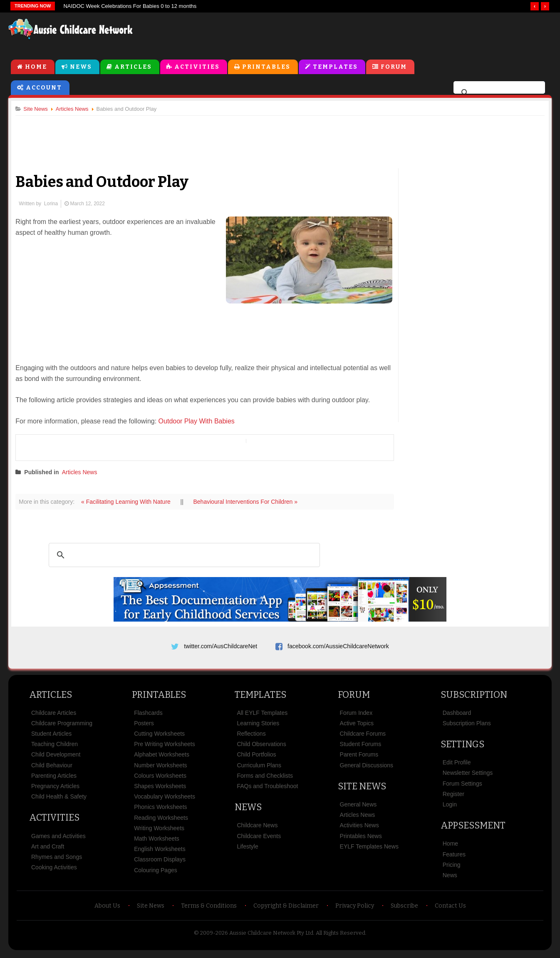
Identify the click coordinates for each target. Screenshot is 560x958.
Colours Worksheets (160, 779)
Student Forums (361, 748)
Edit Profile (457, 766)
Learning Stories (258, 727)
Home (36, 67)
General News (358, 808)
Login (450, 808)
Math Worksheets (157, 842)
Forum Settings (462, 787)
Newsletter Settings (468, 777)
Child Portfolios (256, 759)
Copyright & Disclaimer (286, 909)
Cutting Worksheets (159, 737)
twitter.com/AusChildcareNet (221, 647)
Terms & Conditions (209, 909)
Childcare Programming (62, 727)
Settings (462, 748)
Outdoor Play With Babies (199, 422)
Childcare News (257, 829)
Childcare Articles (54, 717)
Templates (335, 67)
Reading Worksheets (161, 821)
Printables (266, 67)
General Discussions (367, 769)
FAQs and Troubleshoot (267, 790)
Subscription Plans (467, 727)
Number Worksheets (160, 769)
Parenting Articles (54, 779)
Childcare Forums (363, 737)
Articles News (83, 473)
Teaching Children (55, 748)
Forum (394, 67)
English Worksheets (160, 853)
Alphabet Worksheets (162, 759)
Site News (362, 790)
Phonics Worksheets (160, 811)
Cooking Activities (54, 871)
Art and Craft (48, 850)
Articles (133, 67)
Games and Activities (58, 840)
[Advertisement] (363, 33)
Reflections (251, 737)
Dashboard (457, 717)
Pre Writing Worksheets (165, 748)
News (81, 67)
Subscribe (404, 909)
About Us (107, 909)
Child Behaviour (52, 769)
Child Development (56, 759)
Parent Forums (359, 759)
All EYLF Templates (262, 717)
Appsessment (473, 829)
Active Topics (357, 727)
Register (453, 798)
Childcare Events (259, 840)
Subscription (474, 698)
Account (44, 88)
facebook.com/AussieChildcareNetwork (338, 647)
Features (454, 858)
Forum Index (356, 717)
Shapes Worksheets (160, 790)
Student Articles (51, 737)
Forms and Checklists (265, 779)
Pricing (452, 868)
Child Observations (261, 748)
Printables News (361, 840)
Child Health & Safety (59, 800)
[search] (498, 93)
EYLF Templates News (369, 850)
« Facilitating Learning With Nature (130, 503)
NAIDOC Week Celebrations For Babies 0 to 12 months (130, 6)
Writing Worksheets (159, 832)
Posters (144, 727)
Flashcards (148, 717)
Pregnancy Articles (55, 790)
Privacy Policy (355, 909)
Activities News (359, 829)
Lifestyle (247, 850)
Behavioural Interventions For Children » (249, 503)
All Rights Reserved (341, 937)
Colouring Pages (156, 874)
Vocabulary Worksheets (165, 800)
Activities (197, 67)
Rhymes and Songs (57, 861)
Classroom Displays (160, 863)
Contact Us (450, 909)
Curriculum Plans (259, 769)
